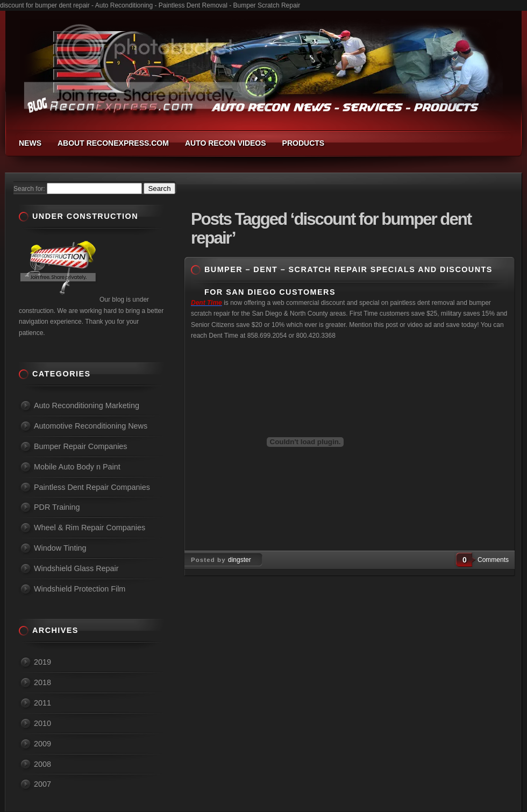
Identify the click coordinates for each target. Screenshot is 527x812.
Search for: (29, 189)
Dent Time (206, 303)
